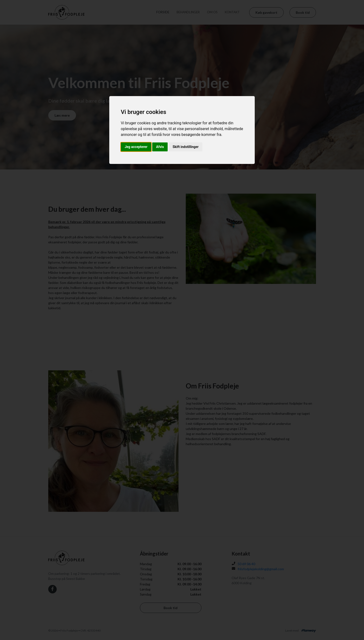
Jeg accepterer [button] (136, 147)
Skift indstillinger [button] (185, 147)
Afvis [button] (160, 147)
